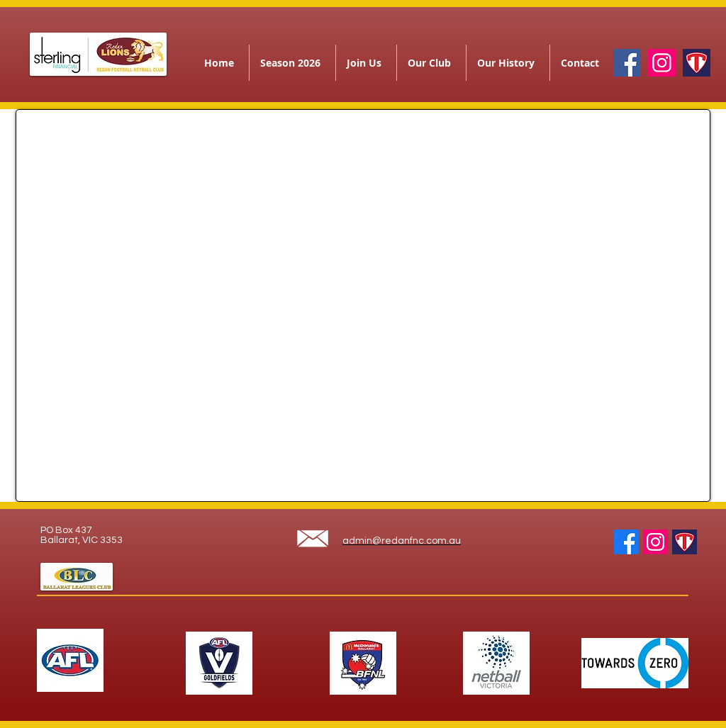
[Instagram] (662, 63)
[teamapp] (697, 63)
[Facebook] (627, 63)
